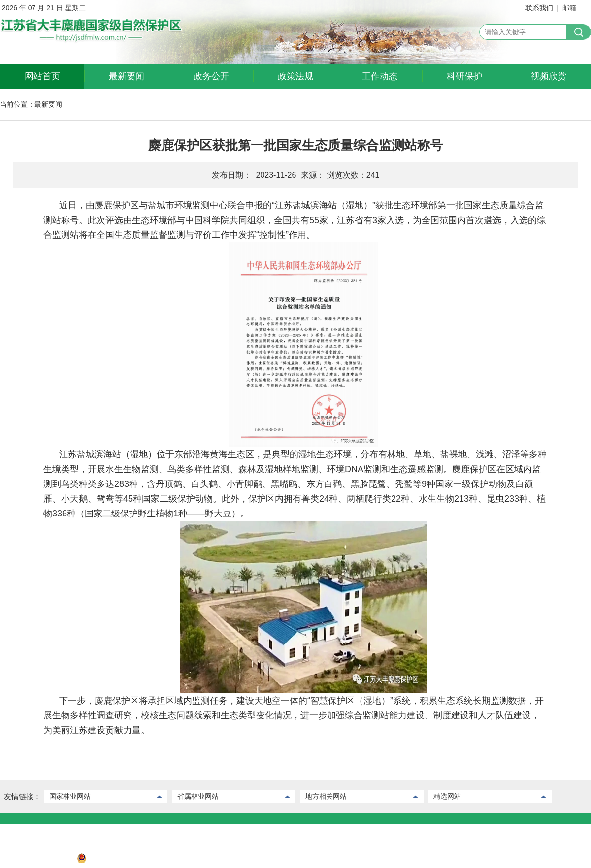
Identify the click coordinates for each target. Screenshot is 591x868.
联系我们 (539, 8)
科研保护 (464, 76)
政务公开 (211, 76)
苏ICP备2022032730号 (35, 861)
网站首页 (42, 76)
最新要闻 (127, 76)
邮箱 (569, 8)
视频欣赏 (549, 76)
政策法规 (295, 76)
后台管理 (51, 831)
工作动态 (380, 76)
